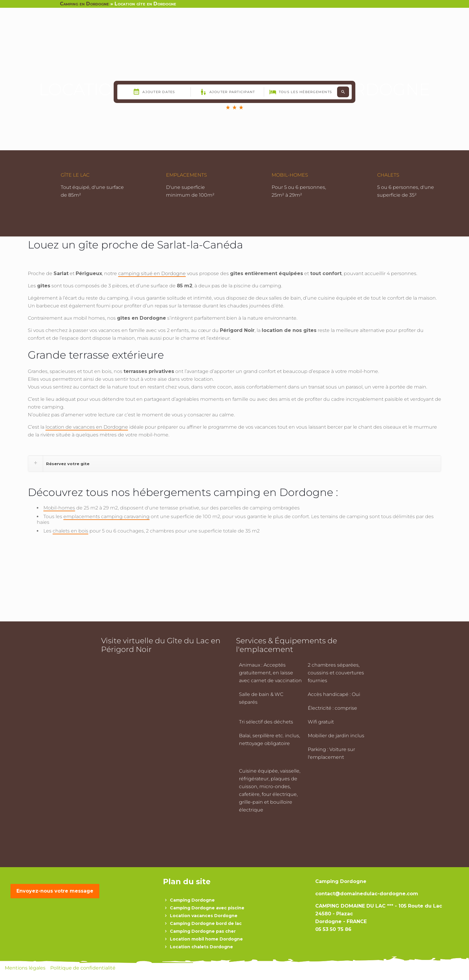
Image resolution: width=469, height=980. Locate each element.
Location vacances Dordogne (204, 916)
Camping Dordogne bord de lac (206, 923)
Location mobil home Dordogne (206, 939)
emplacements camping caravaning (106, 516)
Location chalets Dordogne (201, 947)
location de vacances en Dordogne (87, 427)
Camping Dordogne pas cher (203, 931)
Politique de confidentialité (83, 968)
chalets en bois (70, 531)
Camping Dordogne (192, 900)
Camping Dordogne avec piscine (207, 908)
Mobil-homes (59, 508)
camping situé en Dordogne (152, 273)
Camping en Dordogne (84, 4)
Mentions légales (26, 968)
